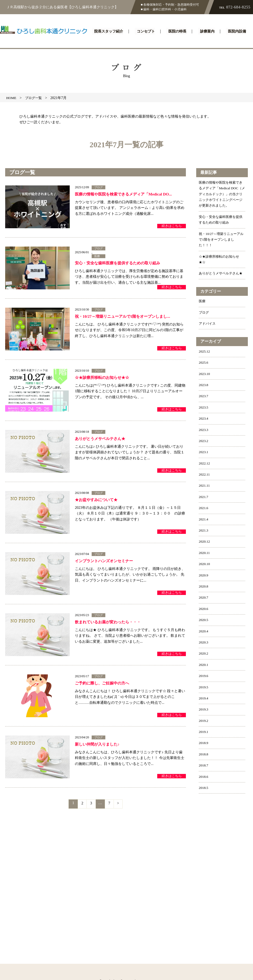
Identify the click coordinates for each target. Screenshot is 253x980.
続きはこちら (171, 226)
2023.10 (205, 385)
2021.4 (204, 531)
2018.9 (204, 754)
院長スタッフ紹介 (111, 31)
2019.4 (204, 710)
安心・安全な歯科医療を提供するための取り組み (120, 264)
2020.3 (204, 654)
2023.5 (204, 419)
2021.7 (204, 508)
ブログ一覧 (35, 98)
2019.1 (204, 743)
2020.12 (205, 553)
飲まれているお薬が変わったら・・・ (110, 622)
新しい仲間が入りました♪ (99, 745)
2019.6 (204, 687)
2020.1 (204, 676)
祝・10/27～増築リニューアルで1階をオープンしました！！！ (221, 245)
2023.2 (204, 452)
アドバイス (208, 335)
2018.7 (204, 777)
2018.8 (204, 766)
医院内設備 (236, 31)
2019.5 (204, 699)
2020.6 (204, 620)
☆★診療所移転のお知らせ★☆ (104, 378)
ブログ (99, 187)
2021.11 (205, 497)
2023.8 (204, 397)
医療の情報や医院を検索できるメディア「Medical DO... (126, 195)
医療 (97, 257)
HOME (11, 98)
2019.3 (204, 721)
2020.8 (204, 598)
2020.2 (204, 665)
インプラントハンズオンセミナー (106, 561)
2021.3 (204, 542)
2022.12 (205, 475)
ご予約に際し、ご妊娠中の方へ (104, 684)
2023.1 (204, 464)
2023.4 (204, 430)
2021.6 (204, 520)
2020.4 (204, 643)
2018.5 (204, 799)
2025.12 (205, 363)
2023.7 (204, 408)
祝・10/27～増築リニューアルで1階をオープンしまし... (125, 317)
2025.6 (204, 374)
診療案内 (208, 31)
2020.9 (204, 587)
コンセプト (148, 31)
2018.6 (204, 788)
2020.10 (205, 575)
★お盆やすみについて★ (98, 500)
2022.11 (205, 486)
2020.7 (204, 609)
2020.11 (205, 564)
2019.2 (204, 732)
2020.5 (204, 631)
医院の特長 (179, 31)
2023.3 (204, 441)
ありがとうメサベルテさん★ (102, 439)
